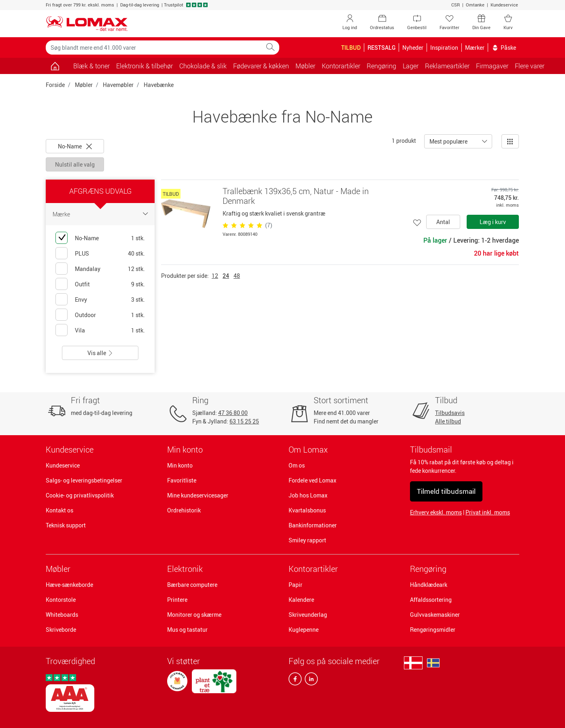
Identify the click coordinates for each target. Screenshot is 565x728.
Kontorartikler (313, 569)
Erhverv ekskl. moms (436, 512)
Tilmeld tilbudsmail (446, 491)
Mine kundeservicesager (198, 495)
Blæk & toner (91, 66)
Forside (55, 85)
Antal (443, 222)
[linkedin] (310, 681)
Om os (297, 465)
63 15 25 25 (244, 421)
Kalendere (301, 600)
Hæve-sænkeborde (69, 585)
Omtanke (475, 5)
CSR (456, 5)
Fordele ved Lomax (312, 480)
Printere (177, 600)
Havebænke (159, 85)
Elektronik (185, 569)
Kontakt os (59, 510)
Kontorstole (61, 600)
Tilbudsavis (450, 413)
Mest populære (448, 141)
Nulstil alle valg (75, 164)
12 (215, 276)
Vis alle (100, 353)
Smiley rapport (307, 540)
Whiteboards (62, 615)
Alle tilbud (448, 421)
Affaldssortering (431, 600)
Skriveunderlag (308, 615)
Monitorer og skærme (194, 615)
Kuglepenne (304, 630)
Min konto (180, 465)
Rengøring (428, 569)
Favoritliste (182, 480)
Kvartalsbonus (307, 510)
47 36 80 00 (233, 413)
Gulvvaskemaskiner (435, 615)
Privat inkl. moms (488, 512)
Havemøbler (118, 85)
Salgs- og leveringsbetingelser (84, 480)
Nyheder (413, 48)
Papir (295, 585)
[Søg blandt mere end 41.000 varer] (154, 48)
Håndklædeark (429, 585)
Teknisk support (66, 525)
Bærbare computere (192, 585)
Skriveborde (61, 630)
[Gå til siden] (55, 66)
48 (237, 276)
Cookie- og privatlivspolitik (80, 495)
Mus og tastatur (187, 630)
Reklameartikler (447, 66)
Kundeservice (504, 5)
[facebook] (295, 681)
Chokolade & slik (203, 66)
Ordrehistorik (184, 510)
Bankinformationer (313, 525)
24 (226, 276)
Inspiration (444, 48)
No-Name (75, 146)
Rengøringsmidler (433, 630)
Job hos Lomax (308, 495)
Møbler (84, 85)
